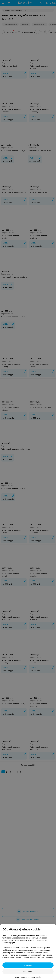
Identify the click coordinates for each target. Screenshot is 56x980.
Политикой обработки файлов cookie (37, 957)
